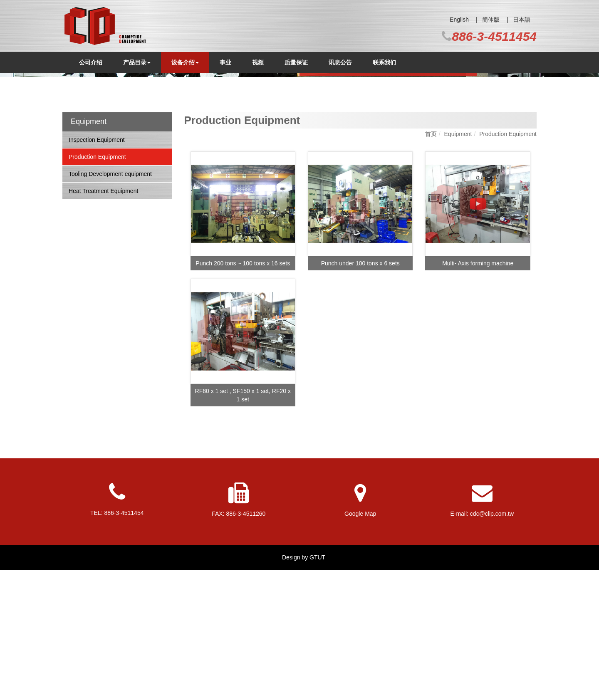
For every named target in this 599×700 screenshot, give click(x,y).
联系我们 (384, 62)
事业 (225, 62)
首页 (431, 264)
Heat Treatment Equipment (103, 321)
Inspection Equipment (97, 270)
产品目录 (137, 62)
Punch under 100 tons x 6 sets (360, 393)
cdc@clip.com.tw (492, 644)
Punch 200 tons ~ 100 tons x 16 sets (243, 393)
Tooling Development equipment (110, 304)
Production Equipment (97, 287)
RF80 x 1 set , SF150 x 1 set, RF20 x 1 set (243, 525)
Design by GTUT (304, 688)
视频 (258, 62)
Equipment (458, 264)
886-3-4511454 (494, 36)
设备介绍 (185, 62)
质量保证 (296, 62)
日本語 (522, 20)
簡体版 (491, 20)
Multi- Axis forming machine (478, 393)
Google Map (360, 644)
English (459, 20)
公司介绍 (91, 62)
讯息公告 (340, 62)
